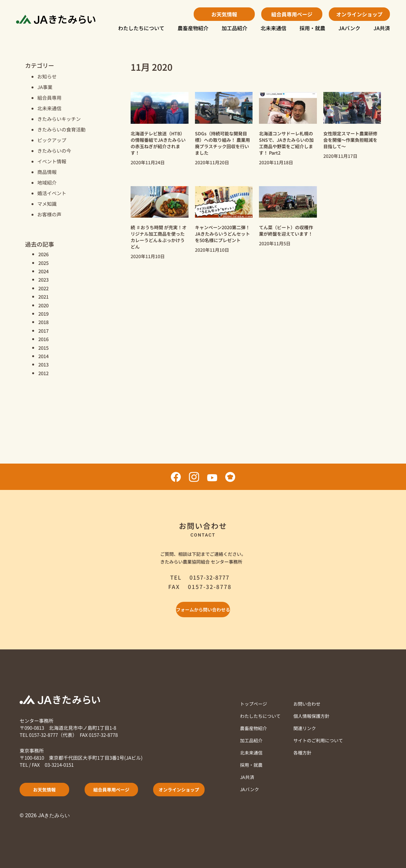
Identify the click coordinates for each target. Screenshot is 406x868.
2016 (44, 339)
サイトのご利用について (323, 740)
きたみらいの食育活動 (61, 129)
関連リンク (308, 728)
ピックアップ (52, 140)
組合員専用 (49, 98)
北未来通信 (273, 28)
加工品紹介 (235, 28)
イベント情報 (52, 161)
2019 (44, 313)
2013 (44, 364)
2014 (44, 356)
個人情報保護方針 (316, 716)
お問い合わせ (311, 704)
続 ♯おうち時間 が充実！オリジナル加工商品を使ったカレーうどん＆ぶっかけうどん (159, 237)
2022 (44, 288)
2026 (44, 254)
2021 (44, 296)
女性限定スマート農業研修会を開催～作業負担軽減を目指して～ (350, 140)
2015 (44, 348)
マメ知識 (47, 204)
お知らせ (47, 76)
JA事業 (45, 87)
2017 (44, 330)
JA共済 (382, 28)
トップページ (254, 704)
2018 (44, 322)
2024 (44, 271)
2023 (44, 279)
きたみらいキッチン (59, 119)
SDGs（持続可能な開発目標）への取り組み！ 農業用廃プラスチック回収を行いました (222, 143)
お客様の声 (49, 214)
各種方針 (306, 752)
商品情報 (47, 172)
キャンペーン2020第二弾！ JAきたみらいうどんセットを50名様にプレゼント (222, 234)
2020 (44, 305)
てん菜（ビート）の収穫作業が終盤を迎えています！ (286, 231)
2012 (44, 373)
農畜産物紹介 (193, 28)
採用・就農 (312, 28)
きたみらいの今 (54, 151)
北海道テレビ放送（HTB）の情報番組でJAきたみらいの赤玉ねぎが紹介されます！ (158, 143)
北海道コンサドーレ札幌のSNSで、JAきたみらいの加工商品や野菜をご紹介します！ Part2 (286, 143)
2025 (44, 263)
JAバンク (349, 28)
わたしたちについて (141, 28)
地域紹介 (47, 182)
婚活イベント (52, 193)
